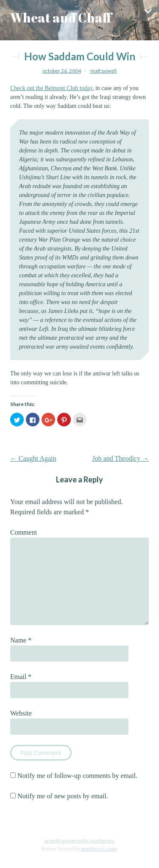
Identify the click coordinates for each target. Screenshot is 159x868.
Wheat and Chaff (61, 18)
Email (21, 677)
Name (21, 640)
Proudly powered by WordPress (79, 841)
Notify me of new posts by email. (63, 796)
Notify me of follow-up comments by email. (77, 776)
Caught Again (33, 458)
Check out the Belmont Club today (51, 88)
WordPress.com (99, 849)
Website (21, 713)
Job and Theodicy (121, 458)
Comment (24, 532)
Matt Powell (103, 71)
